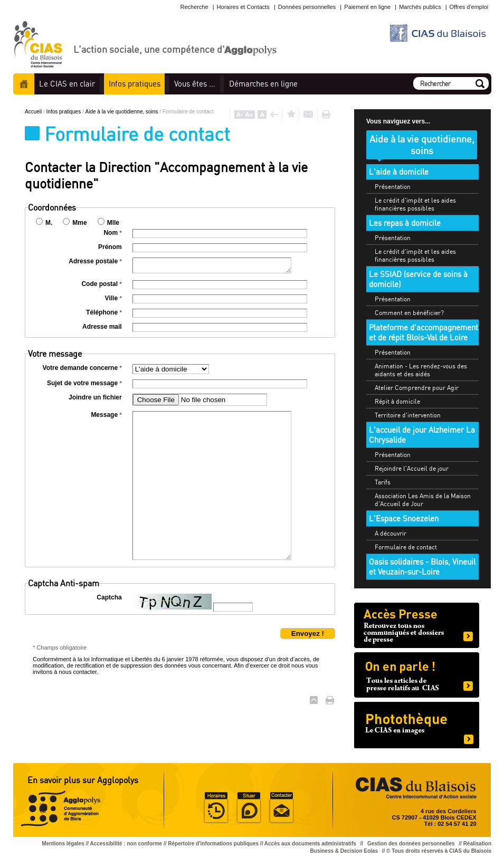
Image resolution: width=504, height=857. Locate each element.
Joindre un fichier (95, 397)
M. (49, 223)
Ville (113, 298)
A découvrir (391, 533)
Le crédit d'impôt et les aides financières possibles (415, 204)
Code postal (101, 284)
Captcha (109, 597)
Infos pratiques (64, 112)
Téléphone (104, 312)
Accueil (24, 84)
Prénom (110, 247)
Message (106, 415)
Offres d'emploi (469, 7)
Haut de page (314, 700)
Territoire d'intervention (408, 415)
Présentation (393, 187)
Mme (79, 223)
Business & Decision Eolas (344, 851)
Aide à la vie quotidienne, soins (123, 112)
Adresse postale (95, 261)
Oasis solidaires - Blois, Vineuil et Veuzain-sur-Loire (422, 567)
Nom (112, 233)
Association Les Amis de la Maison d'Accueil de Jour (423, 500)
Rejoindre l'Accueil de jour (412, 468)
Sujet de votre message (84, 383)
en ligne (263, 84)
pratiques (135, 84)
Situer (249, 808)
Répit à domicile (397, 401)
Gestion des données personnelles (412, 844)
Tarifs (383, 482)
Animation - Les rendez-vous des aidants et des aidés (421, 370)
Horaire (216, 808)
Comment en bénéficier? (409, 313)
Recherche (194, 7)
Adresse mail (102, 327)
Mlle (113, 223)
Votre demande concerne (82, 368)
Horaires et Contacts (243, 7)
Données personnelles (307, 7)
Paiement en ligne (367, 7)
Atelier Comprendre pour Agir (417, 388)
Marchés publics (420, 7)
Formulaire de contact (406, 547)
